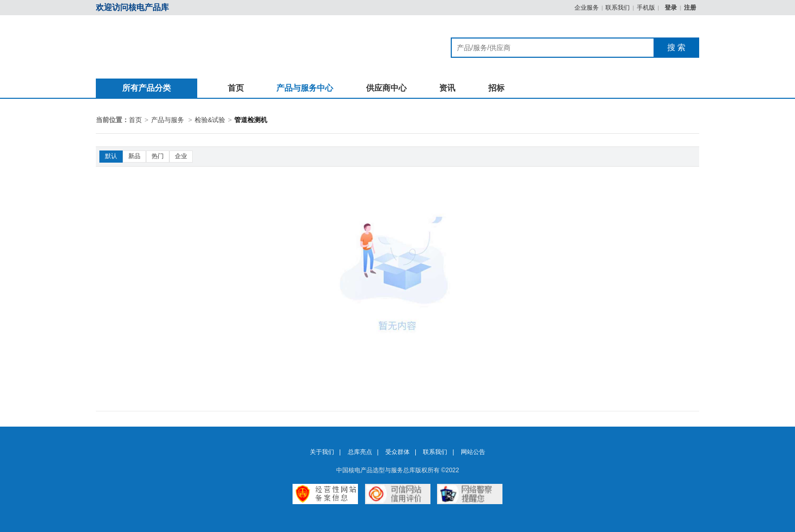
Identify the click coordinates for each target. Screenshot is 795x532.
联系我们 (618, 8)
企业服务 (587, 8)
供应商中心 (386, 88)
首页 (236, 88)
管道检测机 (251, 120)
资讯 (447, 88)
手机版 (646, 8)
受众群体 (397, 452)
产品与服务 (168, 120)
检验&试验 (210, 120)
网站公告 (473, 452)
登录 (672, 8)
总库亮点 (360, 452)
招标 (496, 88)
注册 (690, 8)
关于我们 (322, 452)
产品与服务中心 (305, 88)
